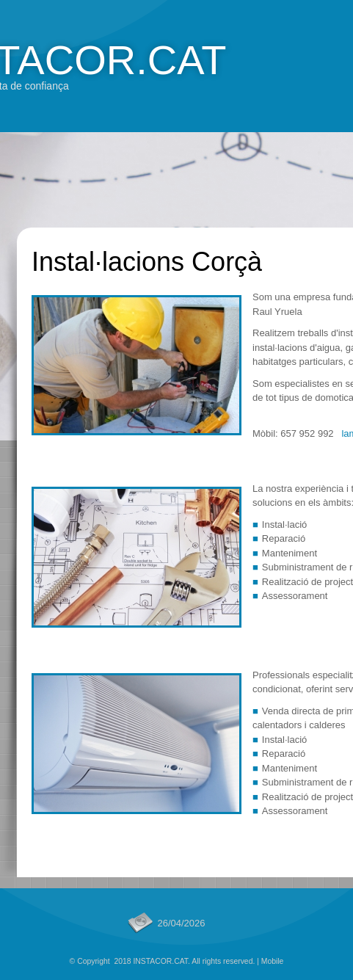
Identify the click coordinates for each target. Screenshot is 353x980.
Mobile (273, 961)
